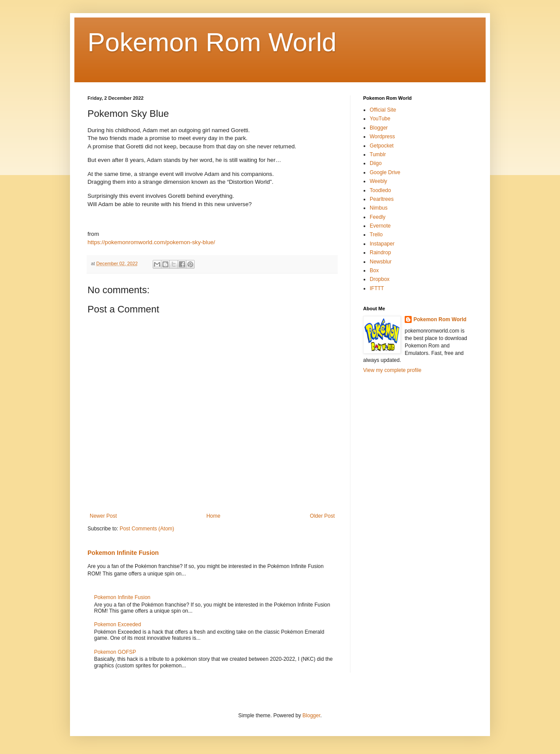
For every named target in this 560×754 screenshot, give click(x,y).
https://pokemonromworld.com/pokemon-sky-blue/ (151, 242)
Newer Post (103, 516)
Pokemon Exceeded (117, 624)
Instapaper (382, 244)
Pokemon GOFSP (115, 652)
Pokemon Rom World (212, 42)
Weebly (378, 181)
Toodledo (380, 190)
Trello (376, 235)
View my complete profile (392, 370)
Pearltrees (382, 199)
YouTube (380, 119)
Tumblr (378, 154)
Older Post (322, 516)
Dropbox (380, 279)
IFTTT (377, 288)
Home (213, 516)
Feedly (378, 217)
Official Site (383, 110)
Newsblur (381, 262)
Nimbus (379, 208)
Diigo (376, 163)
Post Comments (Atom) (147, 529)
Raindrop (380, 253)
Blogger (379, 128)
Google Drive (385, 172)
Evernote (380, 226)
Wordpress (382, 137)
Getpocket (382, 146)
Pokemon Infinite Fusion (123, 553)
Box (374, 270)
